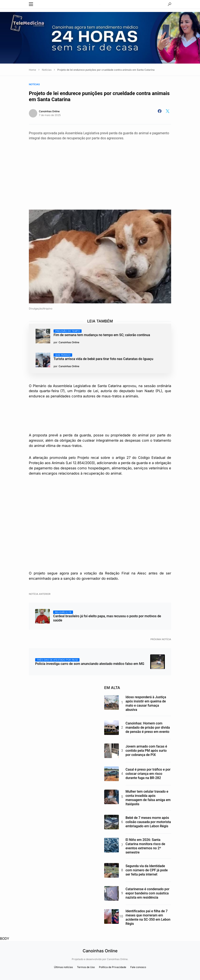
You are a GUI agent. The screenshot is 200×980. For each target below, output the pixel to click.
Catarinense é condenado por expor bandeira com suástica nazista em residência (147, 893)
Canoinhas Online (49, 111)
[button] (31, 4)
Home (32, 70)
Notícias (47, 70)
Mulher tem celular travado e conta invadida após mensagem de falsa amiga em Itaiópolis (148, 798)
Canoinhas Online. (118, 959)
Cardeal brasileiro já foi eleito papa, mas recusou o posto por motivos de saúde (107, 616)
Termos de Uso (86, 967)
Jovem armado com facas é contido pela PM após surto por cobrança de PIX (146, 751)
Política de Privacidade (113, 967)
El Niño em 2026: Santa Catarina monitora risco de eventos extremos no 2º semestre (145, 846)
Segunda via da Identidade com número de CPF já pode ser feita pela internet (147, 870)
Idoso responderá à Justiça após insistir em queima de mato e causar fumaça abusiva (146, 703)
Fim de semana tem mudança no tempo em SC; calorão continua (102, 333)
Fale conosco (138, 967)
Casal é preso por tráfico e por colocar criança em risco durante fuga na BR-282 (148, 774)
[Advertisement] (100, 172)
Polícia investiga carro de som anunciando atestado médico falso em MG (90, 662)
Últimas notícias (63, 967)
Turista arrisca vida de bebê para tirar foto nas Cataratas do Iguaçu (103, 357)
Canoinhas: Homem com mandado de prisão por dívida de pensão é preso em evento (148, 727)
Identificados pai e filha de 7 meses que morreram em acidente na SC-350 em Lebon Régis (148, 917)
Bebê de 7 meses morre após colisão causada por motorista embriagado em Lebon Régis (148, 822)
